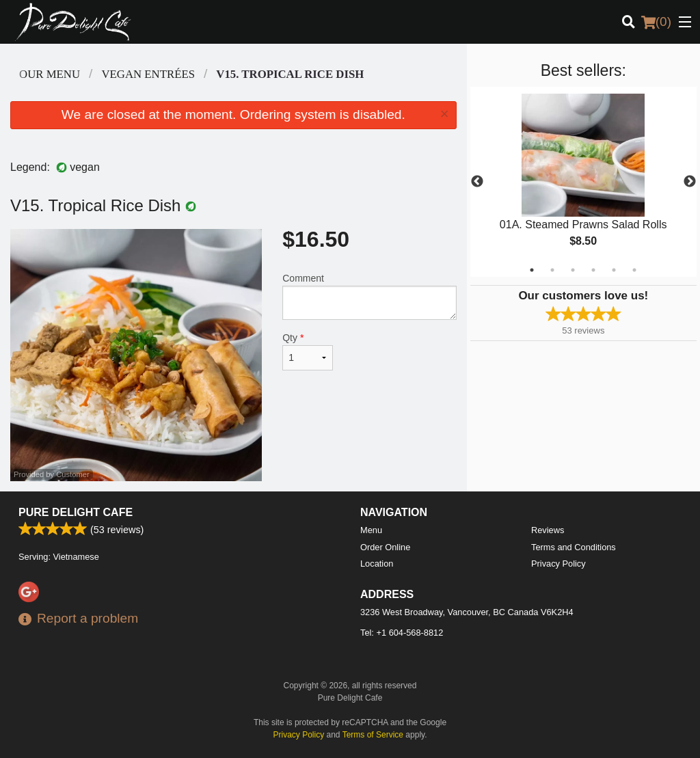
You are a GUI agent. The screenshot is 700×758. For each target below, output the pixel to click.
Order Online (385, 547)
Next (690, 182)
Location (377, 564)
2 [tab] (552, 270)
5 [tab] (614, 270)
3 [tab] (573, 270)
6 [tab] (634, 270)
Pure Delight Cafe (76, 512)
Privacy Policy (558, 564)
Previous (477, 182)
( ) (656, 22)
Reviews (548, 530)
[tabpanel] (583, 182)
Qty (308, 351)
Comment (369, 296)
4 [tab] (593, 270)
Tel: (402, 633)
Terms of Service (373, 735)
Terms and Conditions (574, 547)
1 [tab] (532, 270)
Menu (371, 530)
